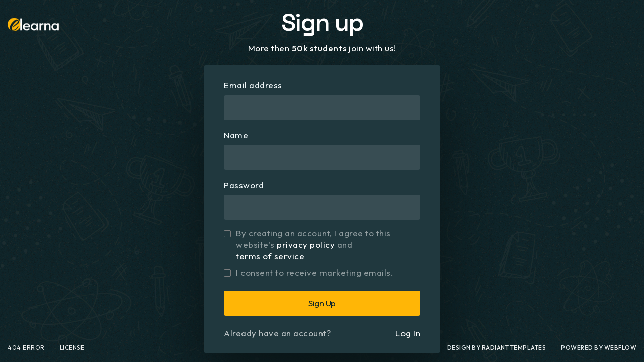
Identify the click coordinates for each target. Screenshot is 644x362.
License (72, 353)
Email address (253, 85)
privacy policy (306, 245)
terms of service (270, 256)
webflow (621, 353)
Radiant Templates (514, 353)
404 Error (26, 353)
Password (244, 185)
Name (236, 135)
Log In (408, 333)
